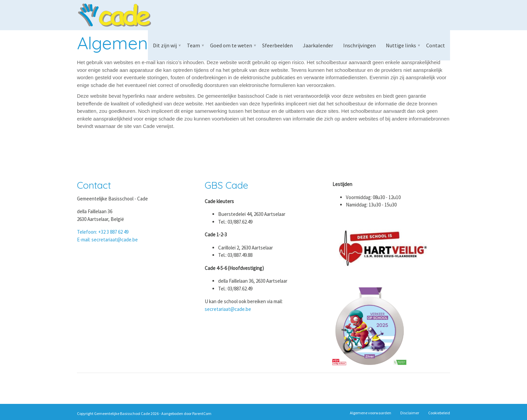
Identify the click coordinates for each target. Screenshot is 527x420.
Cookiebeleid (439, 413)
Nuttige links (401, 45)
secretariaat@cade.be (228, 309)
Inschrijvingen (359, 45)
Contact (436, 45)
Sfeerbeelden (277, 45)
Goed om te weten (231, 45)
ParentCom (202, 413)
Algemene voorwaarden (371, 413)
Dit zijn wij (165, 45)
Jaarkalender (318, 45)
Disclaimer (410, 413)
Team (193, 45)
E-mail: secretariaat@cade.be (107, 240)
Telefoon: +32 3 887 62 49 (103, 232)
